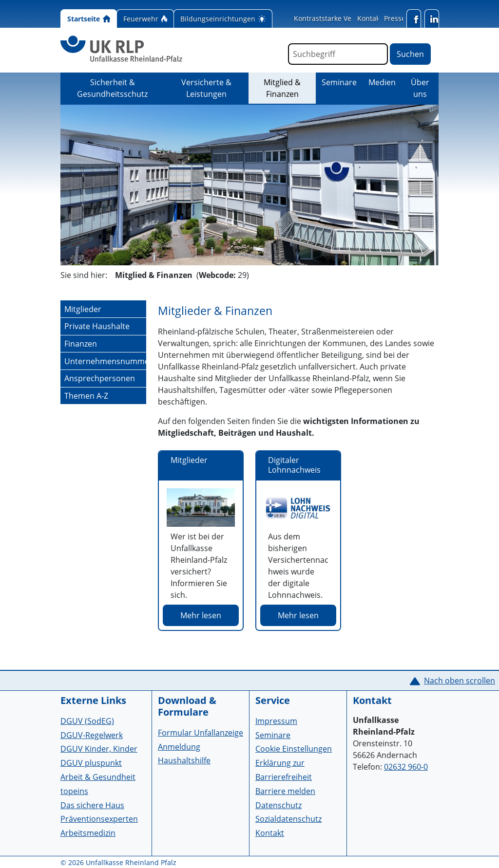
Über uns (420, 88)
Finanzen (81, 344)
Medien (382, 82)
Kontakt (370, 18)
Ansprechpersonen (100, 378)
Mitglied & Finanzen (290, 88)
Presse (395, 18)
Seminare (339, 82)
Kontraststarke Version (331, 18)
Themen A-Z (86, 396)
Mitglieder (83, 309)
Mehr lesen (201, 615)
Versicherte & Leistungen (206, 88)
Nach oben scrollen (460, 681)
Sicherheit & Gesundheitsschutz (112, 88)
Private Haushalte (97, 326)
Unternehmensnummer (105, 361)
